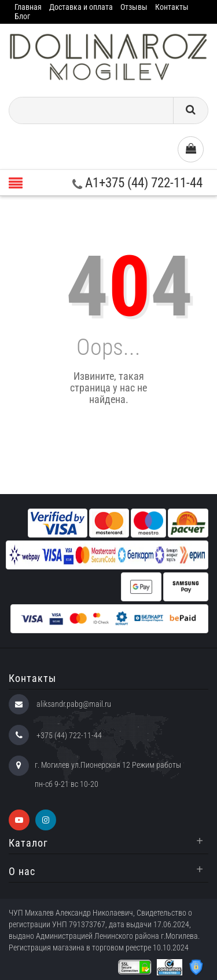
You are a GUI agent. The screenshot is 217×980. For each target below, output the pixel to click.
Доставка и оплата (81, 7)
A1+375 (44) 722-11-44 (137, 183)
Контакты (172, 7)
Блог (22, 16)
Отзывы (134, 7)
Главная (28, 7)
